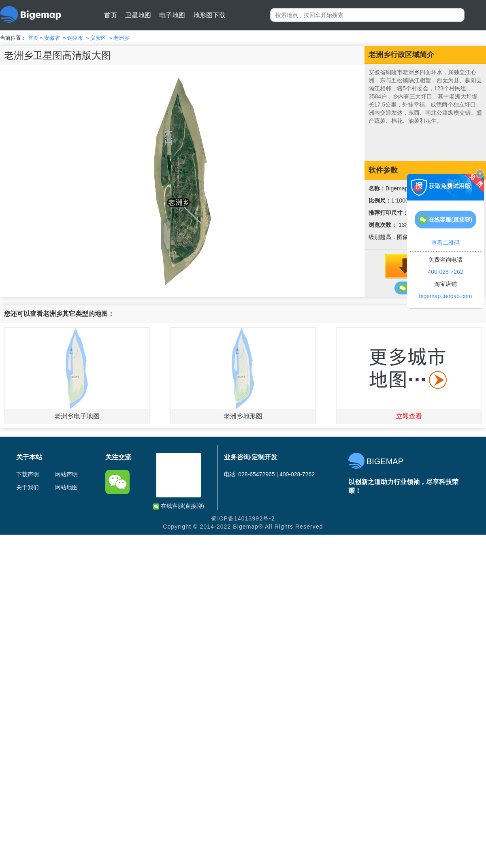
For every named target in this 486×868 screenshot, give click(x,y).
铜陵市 (75, 38)
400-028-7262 (445, 272)
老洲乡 (121, 38)
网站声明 (66, 474)
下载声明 (28, 474)
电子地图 (172, 15)
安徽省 (52, 38)
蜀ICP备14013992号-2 (243, 518)
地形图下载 (209, 15)
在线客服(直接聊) (179, 506)
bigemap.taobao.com (446, 296)
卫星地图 (138, 15)
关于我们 (28, 487)
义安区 (98, 38)
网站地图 (66, 487)
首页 (111, 15)
